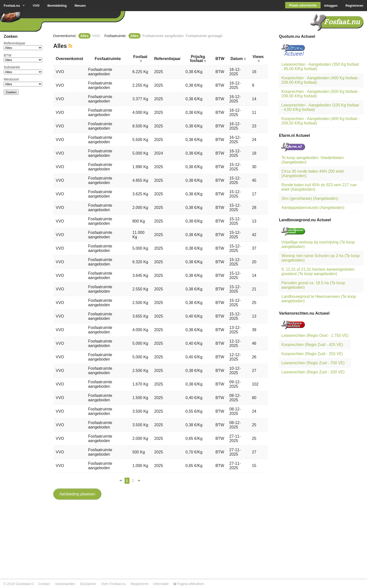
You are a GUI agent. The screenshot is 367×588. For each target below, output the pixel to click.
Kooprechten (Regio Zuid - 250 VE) (312, 354)
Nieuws (80, 6)
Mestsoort (11, 79)
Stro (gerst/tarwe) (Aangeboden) (310, 198)
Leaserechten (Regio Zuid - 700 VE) (313, 363)
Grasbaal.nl (24, 584)
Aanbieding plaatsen (77, 494)
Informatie (161, 584)
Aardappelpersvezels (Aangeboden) (313, 208)
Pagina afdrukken (189, 584)
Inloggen (331, 6)
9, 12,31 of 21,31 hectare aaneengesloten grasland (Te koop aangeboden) (318, 272)
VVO (36, 6)
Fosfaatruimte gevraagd (204, 36)
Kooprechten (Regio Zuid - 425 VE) (312, 345)
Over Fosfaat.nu (113, 584)
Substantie (12, 67)
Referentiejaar (15, 43)
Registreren (354, 6)
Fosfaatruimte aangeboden (163, 36)
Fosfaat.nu (12, 6)
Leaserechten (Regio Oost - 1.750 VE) (315, 335)
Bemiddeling (57, 6)
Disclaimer (88, 584)
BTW (8, 55)
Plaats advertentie (303, 5)
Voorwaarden (65, 584)
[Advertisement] (23, 173)
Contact (44, 584)
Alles (84, 36)
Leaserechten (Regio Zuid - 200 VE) (313, 372)
